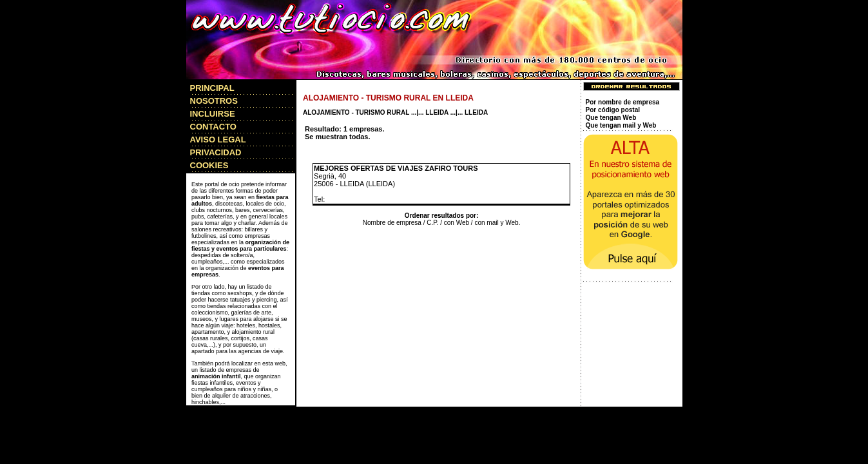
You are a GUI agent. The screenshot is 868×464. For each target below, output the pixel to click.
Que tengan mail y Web (621, 125)
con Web (457, 223)
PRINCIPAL (212, 88)
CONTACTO (213, 127)
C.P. (432, 223)
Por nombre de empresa (622, 102)
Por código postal (613, 110)
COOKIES (209, 165)
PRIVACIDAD (216, 152)
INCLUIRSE (213, 114)
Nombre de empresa (392, 223)
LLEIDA (437, 112)
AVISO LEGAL (218, 140)
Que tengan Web (611, 118)
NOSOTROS (214, 101)
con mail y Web (496, 223)
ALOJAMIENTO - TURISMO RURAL (356, 112)
